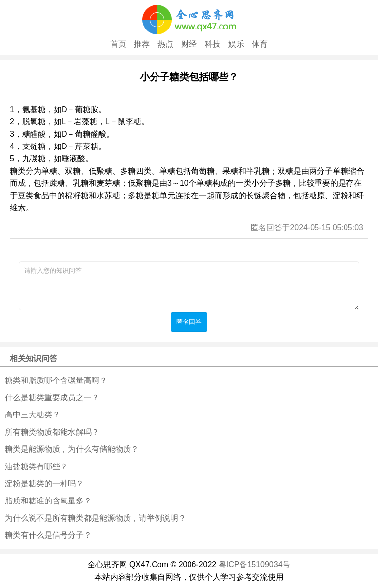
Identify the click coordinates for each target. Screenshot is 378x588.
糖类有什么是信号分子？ (48, 535)
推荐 (142, 44)
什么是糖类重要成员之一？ (52, 397)
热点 (165, 44)
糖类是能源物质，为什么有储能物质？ (72, 449)
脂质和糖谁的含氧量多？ (48, 501)
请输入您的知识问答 (189, 286)
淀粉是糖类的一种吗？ (44, 484)
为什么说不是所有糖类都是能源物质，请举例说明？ (95, 518)
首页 (118, 44)
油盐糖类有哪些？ (36, 466)
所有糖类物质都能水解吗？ (52, 432)
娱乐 (236, 44)
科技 (213, 44)
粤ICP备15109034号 (254, 565)
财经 (189, 44)
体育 (260, 44)
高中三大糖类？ (32, 415)
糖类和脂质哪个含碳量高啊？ (56, 380)
